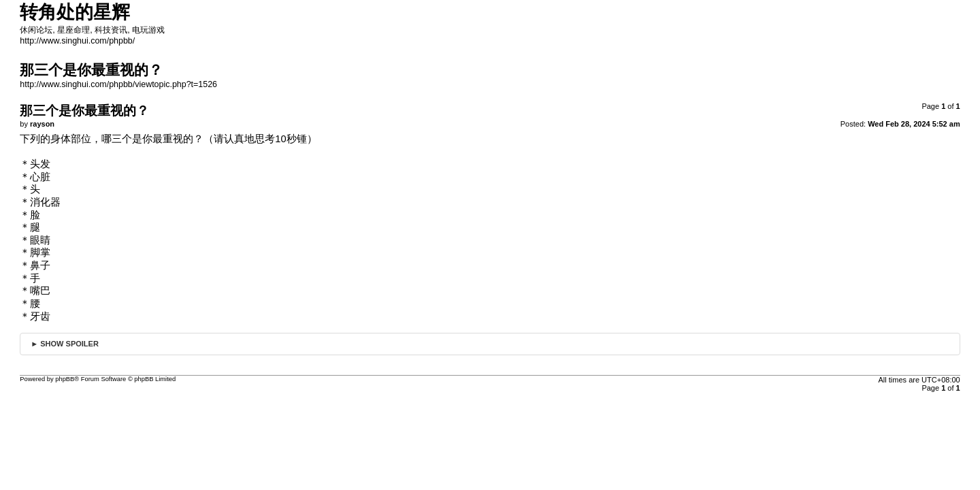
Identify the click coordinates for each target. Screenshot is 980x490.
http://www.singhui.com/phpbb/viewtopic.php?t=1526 (118, 84)
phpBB (65, 379)
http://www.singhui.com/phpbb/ (77, 41)
